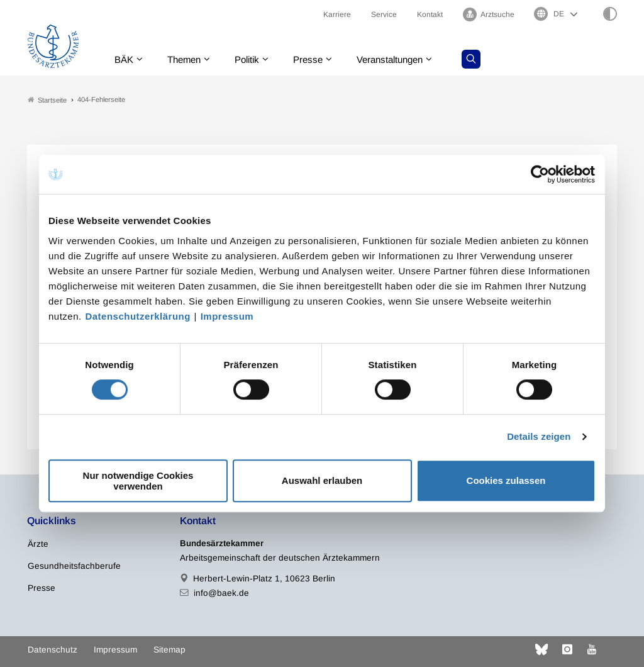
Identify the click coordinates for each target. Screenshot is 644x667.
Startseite (47, 100)
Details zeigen (539, 436)
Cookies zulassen (506, 480)
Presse (318, 59)
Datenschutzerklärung (138, 316)
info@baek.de (221, 593)
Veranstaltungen (404, 59)
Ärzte (38, 544)
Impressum (227, 316)
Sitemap (169, 650)
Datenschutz (53, 650)
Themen (188, 59)
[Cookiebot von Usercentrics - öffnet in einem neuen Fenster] (541, 174)
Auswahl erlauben (322, 480)
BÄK (125, 59)
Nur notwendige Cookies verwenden (138, 481)
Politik (254, 59)
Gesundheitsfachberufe (74, 566)
